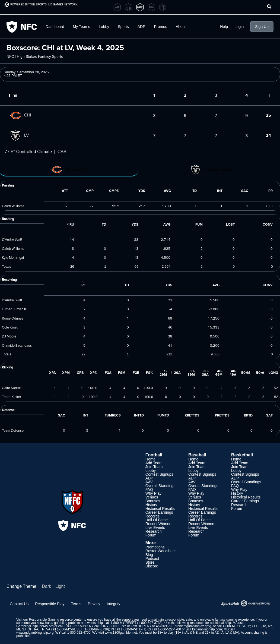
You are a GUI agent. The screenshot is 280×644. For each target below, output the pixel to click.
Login (239, 27)
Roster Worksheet (161, 551)
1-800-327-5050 (76, 626)
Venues (152, 497)
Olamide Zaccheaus (17, 345)
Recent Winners (159, 524)
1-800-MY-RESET (123, 623)
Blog (149, 555)
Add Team (154, 463)
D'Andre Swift (12, 239)
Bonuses (153, 501)
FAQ (149, 490)
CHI (20, 115)
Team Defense (13, 430)
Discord (152, 566)
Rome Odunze (13, 318)
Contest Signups (159, 474)
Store (150, 562)
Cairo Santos (12, 388)
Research (154, 531)
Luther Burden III (14, 309)
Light (60, 586)
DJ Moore (9, 336)
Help (224, 27)
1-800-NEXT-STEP (236, 626)
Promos (161, 27)
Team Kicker (11, 397)
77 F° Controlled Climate (28, 152)
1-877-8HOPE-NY (113, 626)
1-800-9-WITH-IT (133, 629)
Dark (46, 586)
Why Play (153, 493)
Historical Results (160, 509)
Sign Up (262, 27)
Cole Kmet (10, 327)
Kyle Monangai (13, 257)
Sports (123, 27)
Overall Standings (160, 486)
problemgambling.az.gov (192, 626)
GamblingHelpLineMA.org (35, 626)
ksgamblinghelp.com (207, 629)
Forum (151, 535)
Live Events (155, 528)
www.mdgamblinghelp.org (35, 633)
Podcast (152, 558)
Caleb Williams (13, 206)
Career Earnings (159, 512)
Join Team (154, 467)
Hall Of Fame (157, 520)
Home (150, 459)
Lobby (104, 27)
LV (19, 135)
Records (152, 516)
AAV (149, 482)
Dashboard (55, 27)
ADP (141, 27)
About (181, 27)
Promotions (155, 547)
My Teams (82, 27)
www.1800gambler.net (121, 633)
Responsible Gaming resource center (56, 620)
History (151, 505)
